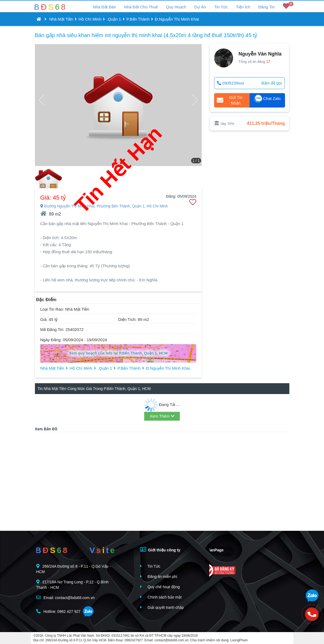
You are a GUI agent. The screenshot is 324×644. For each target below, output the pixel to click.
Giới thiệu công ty (160, 549)
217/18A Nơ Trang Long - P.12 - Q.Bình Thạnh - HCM (73, 585)
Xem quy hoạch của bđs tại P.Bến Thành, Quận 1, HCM (118, 353)
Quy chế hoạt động (160, 587)
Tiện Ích (243, 7)
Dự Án (200, 7)
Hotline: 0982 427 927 (58, 611)
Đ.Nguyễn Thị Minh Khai (177, 19)
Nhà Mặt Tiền (61, 19)
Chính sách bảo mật (161, 597)
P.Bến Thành (138, 19)
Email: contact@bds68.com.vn (66, 598)
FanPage (212, 549)
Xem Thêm (162, 416)
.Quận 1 (114, 19)
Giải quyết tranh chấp (162, 607)
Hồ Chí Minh (90, 19)
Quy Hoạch (176, 7)
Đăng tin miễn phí (159, 576)
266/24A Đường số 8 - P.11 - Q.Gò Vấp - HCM (73, 569)
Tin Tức (221, 7)
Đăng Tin (266, 7)
